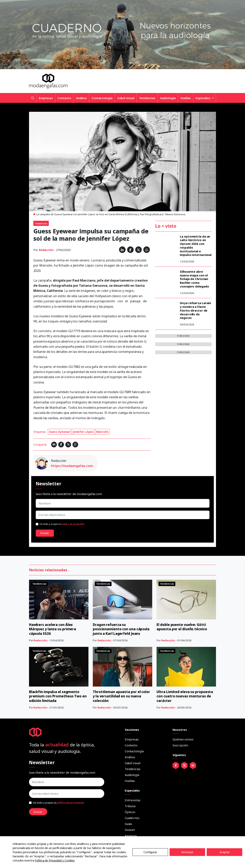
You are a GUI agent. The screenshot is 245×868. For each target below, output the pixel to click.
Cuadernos (132, 818)
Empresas (46, 98)
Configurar (150, 852)
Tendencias (147, 98)
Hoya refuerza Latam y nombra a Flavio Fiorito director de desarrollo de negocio (195, 310)
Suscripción (180, 745)
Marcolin (102, 432)
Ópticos (130, 812)
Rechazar (187, 852)
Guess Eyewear (60, 432)
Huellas (186, 98)
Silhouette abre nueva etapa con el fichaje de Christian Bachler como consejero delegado (194, 279)
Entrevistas (133, 800)
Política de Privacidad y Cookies (55, 860)
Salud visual (126, 98)
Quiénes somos (183, 739)
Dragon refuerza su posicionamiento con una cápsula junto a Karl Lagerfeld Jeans (122, 629)
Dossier (130, 830)
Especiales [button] (203, 98)
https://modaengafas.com (72, 466)
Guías (129, 824)
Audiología (168, 98)
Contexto (64, 98)
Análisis (81, 98)
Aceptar (225, 852)
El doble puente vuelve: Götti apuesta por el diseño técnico (183, 627)
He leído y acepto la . (62, 524)
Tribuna (130, 806)
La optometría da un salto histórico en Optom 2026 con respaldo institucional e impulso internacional (196, 246)
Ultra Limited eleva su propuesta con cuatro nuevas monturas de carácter (185, 696)
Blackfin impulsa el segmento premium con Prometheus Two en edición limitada (56, 696)
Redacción (46, 250)
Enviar (45, 533)
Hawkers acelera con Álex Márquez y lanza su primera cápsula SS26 (53, 629)
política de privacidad (73, 524)
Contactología (102, 98)
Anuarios (131, 836)
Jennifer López (83, 432)
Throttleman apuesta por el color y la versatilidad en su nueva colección (122, 696)
